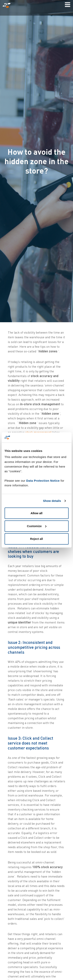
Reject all (37, 539)
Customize (37, 526)
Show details (52, 501)
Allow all (36, 513)
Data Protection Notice (43, 481)
